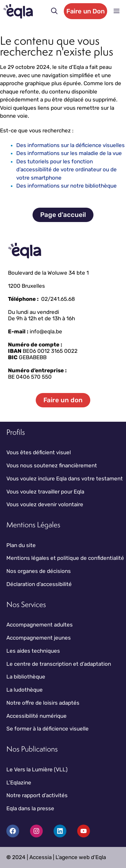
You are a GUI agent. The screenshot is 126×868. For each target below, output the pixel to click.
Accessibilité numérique (37, 716)
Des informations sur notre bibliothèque (67, 186)
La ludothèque (25, 690)
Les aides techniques (33, 651)
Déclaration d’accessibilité (39, 584)
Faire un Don (85, 11)
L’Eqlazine (19, 783)
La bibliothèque (26, 677)
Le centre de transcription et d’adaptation (59, 664)
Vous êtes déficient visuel (39, 452)
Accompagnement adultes (40, 625)
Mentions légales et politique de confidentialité (65, 558)
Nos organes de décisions (39, 571)
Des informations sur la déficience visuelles (70, 145)
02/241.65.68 (58, 299)
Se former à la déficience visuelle (48, 729)
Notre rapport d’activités (37, 795)
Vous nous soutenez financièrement (52, 465)
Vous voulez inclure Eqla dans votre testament (65, 479)
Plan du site (21, 545)
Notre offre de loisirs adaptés (43, 703)
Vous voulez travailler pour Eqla (45, 492)
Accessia (41, 857)
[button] (54, 11)
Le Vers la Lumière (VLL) (37, 769)
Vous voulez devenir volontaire (45, 504)
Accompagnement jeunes (39, 638)
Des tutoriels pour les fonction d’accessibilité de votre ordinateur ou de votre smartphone (67, 170)
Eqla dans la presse (30, 808)
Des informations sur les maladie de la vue (69, 153)
